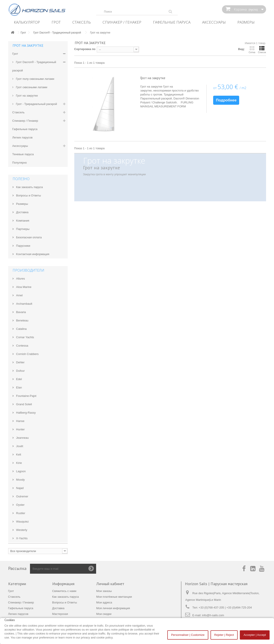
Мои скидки (104, 614)
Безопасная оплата (29, 237)
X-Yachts (21, 538)
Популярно (20, 163)
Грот (56, 22)
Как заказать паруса (29, 187)
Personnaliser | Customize (188, 635)
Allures (20, 279)
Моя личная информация (113, 608)
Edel (19, 379)
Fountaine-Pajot (26, 396)
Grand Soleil (24, 404)
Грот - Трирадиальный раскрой (36, 104)
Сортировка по (85, 49)
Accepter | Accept (255, 635)
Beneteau (22, 320)
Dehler (20, 362)
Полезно (21, 179)
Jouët (19, 446)
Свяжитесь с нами (64, 591)
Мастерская (60, 614)
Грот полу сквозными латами (35, 79)
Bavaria (21, 312)
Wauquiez (22, 522)
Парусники (23, 246)
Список (262, 50)
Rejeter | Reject (224, 635)
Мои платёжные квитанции (114, 597)
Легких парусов (22, 137)
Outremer (22, 496)
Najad (20, 488)
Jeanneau (22, 438)
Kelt (18, 455)
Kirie (19, 463)
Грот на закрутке (27, 96)
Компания (22, 221)
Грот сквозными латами (31, 87)
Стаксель (82, 22)
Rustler (20, 513)
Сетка (252, 50)
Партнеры (22, 229)
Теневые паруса (23, 154)
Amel (19, 295)
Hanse (20, 421)
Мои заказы (104, 591)
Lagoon (21, 471)
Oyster (20, 505)
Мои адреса (104, 602)
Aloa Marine (23, 287)
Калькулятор (27, 22)
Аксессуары (214, 22)
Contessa (22, 346)
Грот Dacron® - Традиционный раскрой (34, 66)
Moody (20, 480)
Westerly (21, 530)
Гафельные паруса (172, 22)
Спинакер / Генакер (122, 22)
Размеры (246, 22)
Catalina (21, 329)
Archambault (24, 304)
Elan (19, 387)
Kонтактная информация (32, 254)
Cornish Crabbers (27, 354)
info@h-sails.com (213, 615)
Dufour (20, 371)
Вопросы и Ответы (28, 195)
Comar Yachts (25, 337)
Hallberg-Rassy (26, 413)
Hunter (20, 429)
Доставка (22, 212)
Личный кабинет (110, 584)
